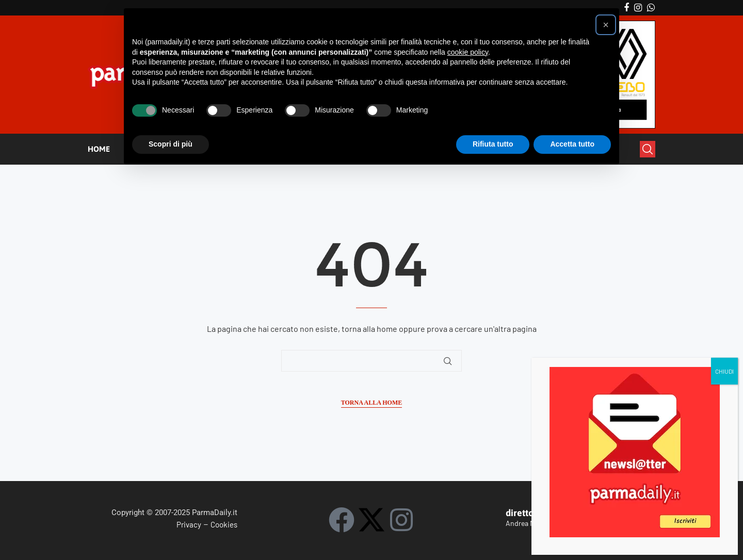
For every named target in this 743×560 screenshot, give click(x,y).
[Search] (648, 149)
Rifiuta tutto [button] (493, 144)
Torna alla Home (372, 403)
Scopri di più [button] (171, 144)
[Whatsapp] (651, 8)
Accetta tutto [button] (572, 144)
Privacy (189, 524)
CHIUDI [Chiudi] (724, 183)
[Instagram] (638, 8)
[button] (606, 25)
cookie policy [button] (468, 52)
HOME (99, 149)
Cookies (224, 524)
